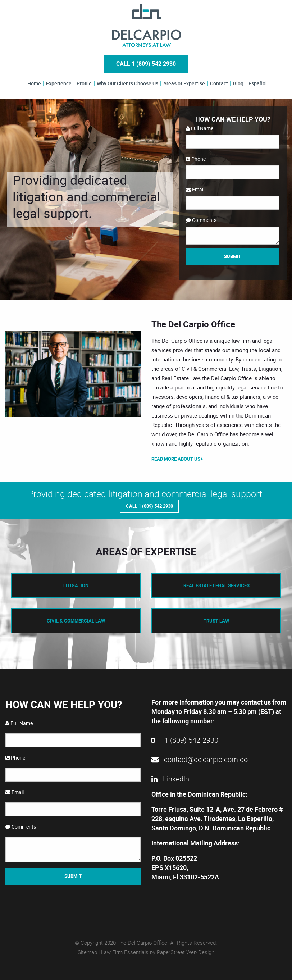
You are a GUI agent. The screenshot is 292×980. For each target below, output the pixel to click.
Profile (84, 83)
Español (258, 83)
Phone (196, 159)
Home (34, 83)
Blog (238, 83)
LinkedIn (170, 778)
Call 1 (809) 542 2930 (146, 64)
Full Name (200, 128)
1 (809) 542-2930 (185, 739)
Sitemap (87, 952)
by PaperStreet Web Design (182, 952)
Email (195, 189)
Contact (219, 83)
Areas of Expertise (184, 83)
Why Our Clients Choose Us (127, 83)
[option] (73, 374)
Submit (233, 256)
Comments (201, 220)
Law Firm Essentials (125, 952)
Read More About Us (177, 459)
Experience (59, 83)
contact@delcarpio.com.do (200, 759)
